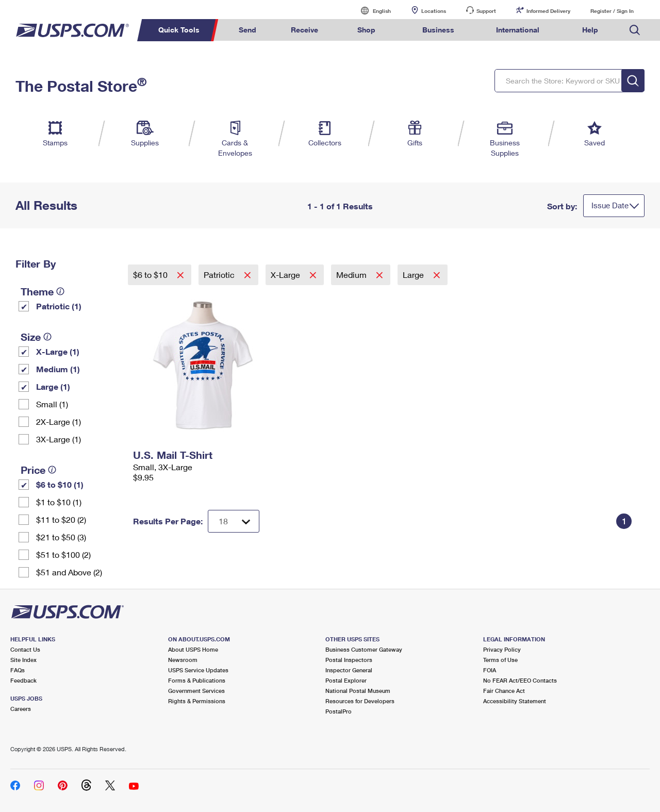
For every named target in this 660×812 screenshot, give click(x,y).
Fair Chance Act (504, 691)
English (371, 11)
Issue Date (610, 205)
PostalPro (339, 711)
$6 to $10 (151, 275)
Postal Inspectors (349, 660)
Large (414, 275)
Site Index (23, 660)
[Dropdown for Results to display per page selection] (234, 521)
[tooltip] (60, 291)
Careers (21, 709)
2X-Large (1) (59, 421)
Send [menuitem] (247, 30)
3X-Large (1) (59, 439)
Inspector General (349, 670)
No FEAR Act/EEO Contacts (520, 680)
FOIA (490, 670)
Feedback (23, 680)
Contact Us (25, 649)
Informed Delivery (548, 11)
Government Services (196, 691)
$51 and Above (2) (69, 572)
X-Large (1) (58, 351)
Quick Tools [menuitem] (179, 30)
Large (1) (53, 386)
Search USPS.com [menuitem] (635, 30)
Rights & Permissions (197, 701)
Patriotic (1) (59, 306)
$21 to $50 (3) (61, 537)
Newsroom (183, 660)
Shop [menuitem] (366, 30)
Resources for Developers (360, 701)
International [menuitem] (518, 30)
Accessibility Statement (515, 701)
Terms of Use (500, 660)
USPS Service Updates (198, 670)
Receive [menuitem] (304, 30)
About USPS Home (193, 649)
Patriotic (220, 275)
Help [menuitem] (590, 30)
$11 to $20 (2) (61, 519)
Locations (434, 11)
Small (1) (52, 404)
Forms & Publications (197, 680)
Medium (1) (58, 369)
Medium (352, 275)
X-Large (286, 275)
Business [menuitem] (438, 30)
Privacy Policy (502, 649)
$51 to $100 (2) (63, 554)
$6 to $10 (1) (60, 484)
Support (486, 11)
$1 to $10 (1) (59, 502)
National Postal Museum (358, 691)
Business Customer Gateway (364, 649)
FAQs (18, 670)
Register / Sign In (612, 11)
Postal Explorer (346, 680)
